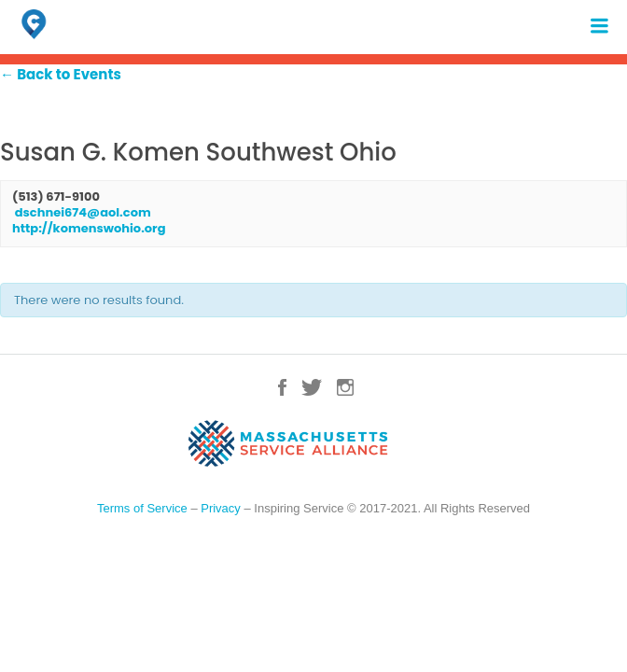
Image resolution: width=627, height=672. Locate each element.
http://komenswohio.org (89, 228)
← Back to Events (61, 74)
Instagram (345, 387)
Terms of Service (142, 508)
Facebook (282, 387)
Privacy (221, 508)
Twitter (312, 387)
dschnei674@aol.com (83, 212)
